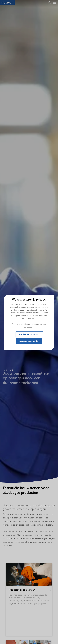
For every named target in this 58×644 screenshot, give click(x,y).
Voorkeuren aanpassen (29, 334)
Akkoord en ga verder (29, 341)
